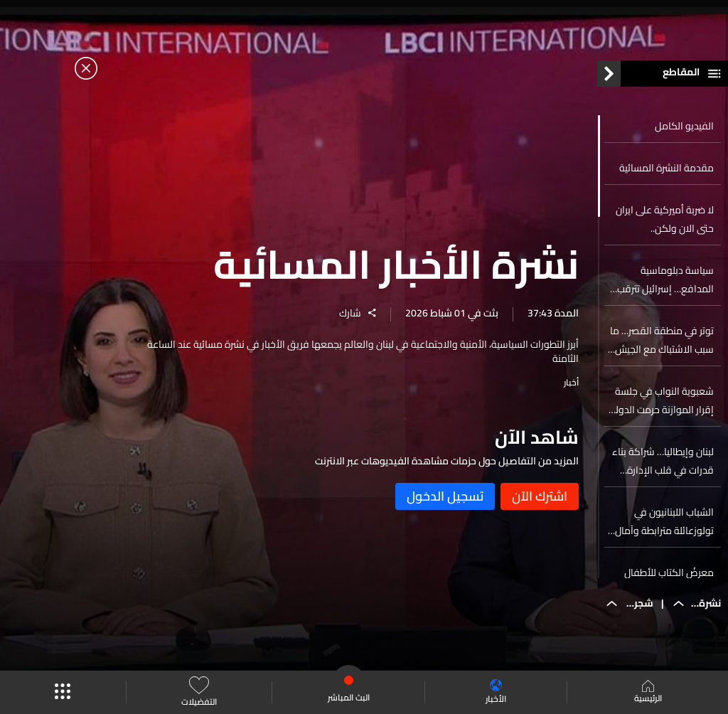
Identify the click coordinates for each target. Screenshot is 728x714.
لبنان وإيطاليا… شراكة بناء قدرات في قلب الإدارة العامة (663, 461)
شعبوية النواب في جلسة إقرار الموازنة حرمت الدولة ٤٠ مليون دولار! (662, 400)
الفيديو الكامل (684, 126)
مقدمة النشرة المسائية (667, 168)
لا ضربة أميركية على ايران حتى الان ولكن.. (665, 219)
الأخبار (496, 692)
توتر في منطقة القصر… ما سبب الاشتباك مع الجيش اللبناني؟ (662, 340)
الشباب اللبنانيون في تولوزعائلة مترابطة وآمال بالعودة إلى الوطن (664, 521)
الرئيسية (648, 693)
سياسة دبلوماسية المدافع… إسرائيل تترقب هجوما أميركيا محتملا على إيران (661, 279)
